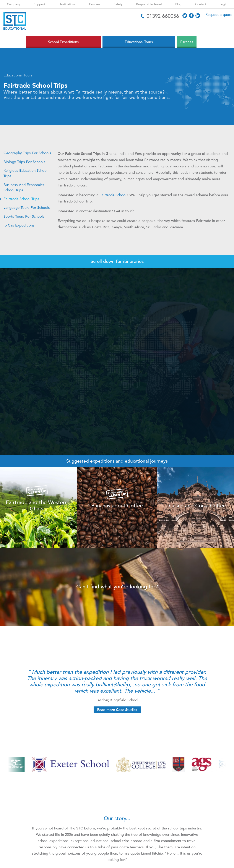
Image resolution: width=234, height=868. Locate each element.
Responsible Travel (149, 4)
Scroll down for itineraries (117, 262)
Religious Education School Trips (25, 173)
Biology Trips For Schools (24, 162)
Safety (118, 4)
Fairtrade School (113, 195)
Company (14, 4)
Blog (178, 4)
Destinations (67, 4)
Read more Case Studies (117, 710)
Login (223, 4)
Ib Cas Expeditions (19, 225)
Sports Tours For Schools (24, 216)
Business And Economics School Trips (24, 188)
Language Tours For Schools (27, 208)
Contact (201, 4)
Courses (95, 4)
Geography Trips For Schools (27, 153)
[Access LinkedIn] (198, 16)
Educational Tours (18, 75)
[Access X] (185, 16)
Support (39, 4)
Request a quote (219, 15)
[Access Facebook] (191, 16)
